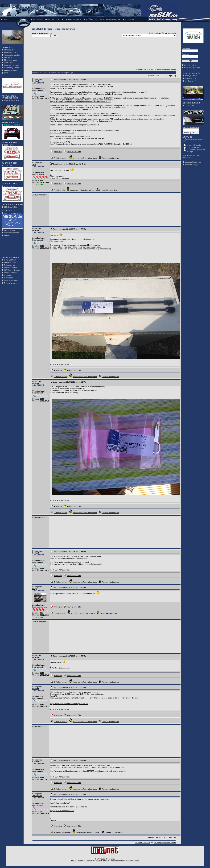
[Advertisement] (12, 247)
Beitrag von (37, 79)
